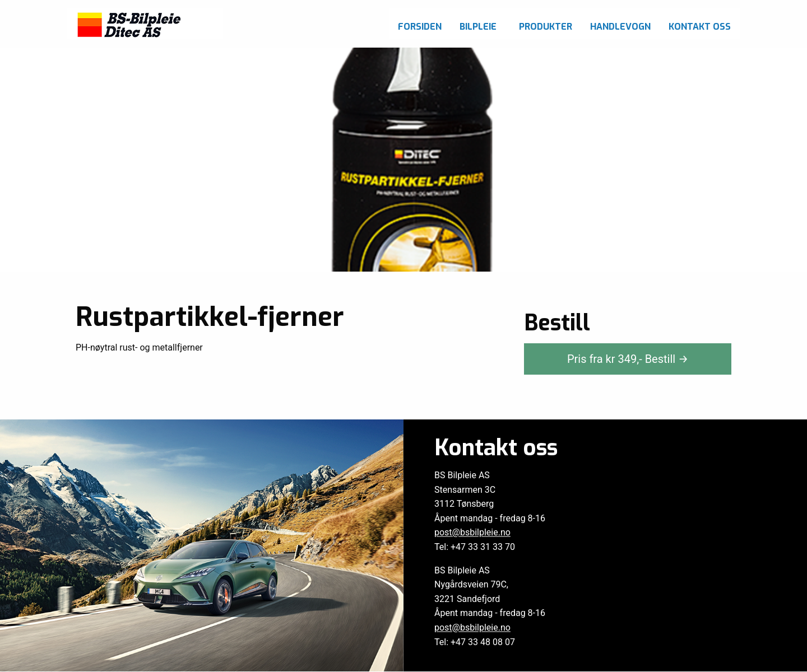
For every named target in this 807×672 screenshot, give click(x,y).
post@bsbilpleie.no (472, 533)
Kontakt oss (700, 27)
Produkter (546, 27)
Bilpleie (478, 27)
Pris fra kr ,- (628, 359)
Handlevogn (620, 27)
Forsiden (420, 27)
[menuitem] (420, 24)
